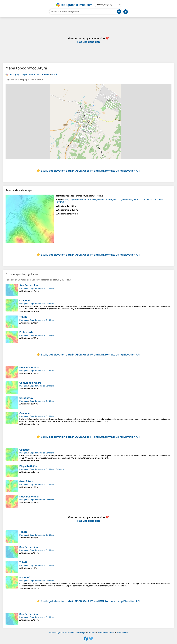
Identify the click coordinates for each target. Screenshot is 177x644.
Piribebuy (60, 469)
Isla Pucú (25, 578)
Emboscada (26, 332)
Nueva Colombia (29, 368)
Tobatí (23, 317)
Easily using (91, 171)
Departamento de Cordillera (42, 288)
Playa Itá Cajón (28, 466)
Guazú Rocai (27, 481)
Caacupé (24, 301)
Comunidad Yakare (30, 383)
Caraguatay (26, 398)
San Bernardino (29, 285)
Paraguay (24, 288)
